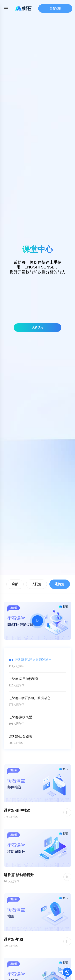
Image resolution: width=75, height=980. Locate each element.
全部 (15, 584)
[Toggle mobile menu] (6, 9)
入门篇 (37, 584)
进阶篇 (60, 584)
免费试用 (55, 8)
